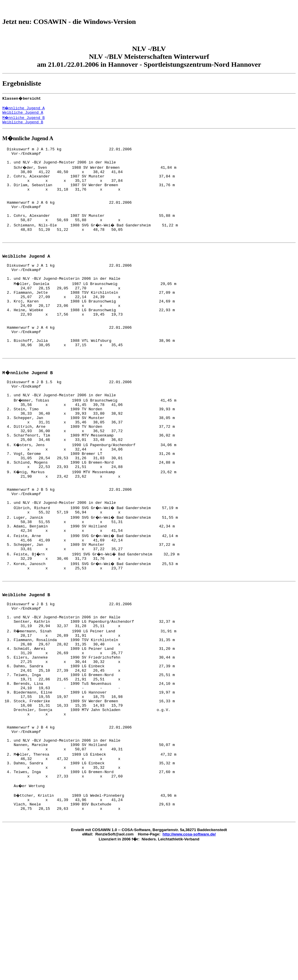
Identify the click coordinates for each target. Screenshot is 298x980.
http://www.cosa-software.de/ (189, 948)
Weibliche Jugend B (23, 127)
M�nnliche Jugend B (24, 122)
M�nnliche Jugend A (24, 111)
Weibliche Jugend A (23, 117)
